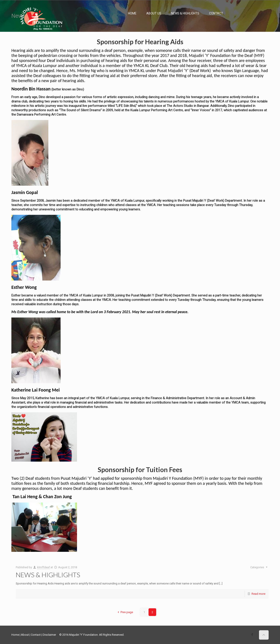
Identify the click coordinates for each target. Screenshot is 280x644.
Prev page (125, 612)
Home (15, 635)
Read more (258, 594)
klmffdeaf (44, 567)
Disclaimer (49, 635)
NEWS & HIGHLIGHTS (48, 575)
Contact (36, 635)
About (25, 635)
